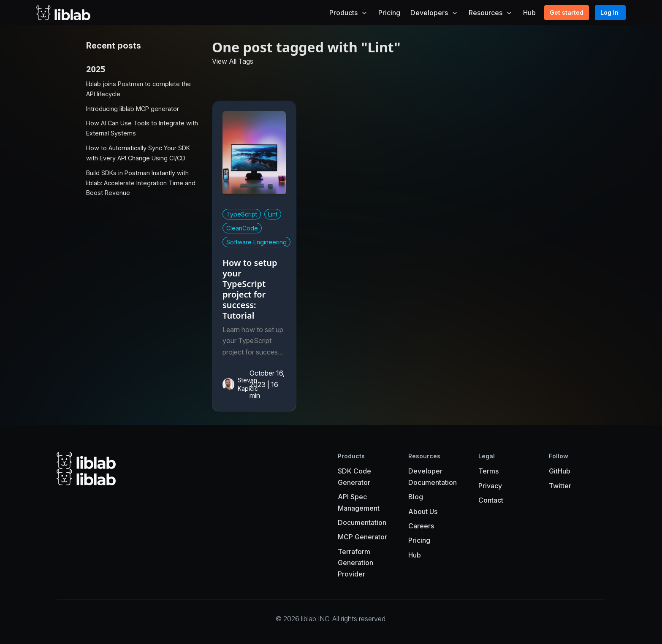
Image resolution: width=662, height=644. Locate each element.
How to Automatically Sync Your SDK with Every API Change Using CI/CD (138, 153)
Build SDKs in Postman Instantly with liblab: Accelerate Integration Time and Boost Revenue (141, 183)
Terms (488, 471)
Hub (529, 13)
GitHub (560, 471)
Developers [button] (434, 13)
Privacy (490, 486)
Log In (609, 12)
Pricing (389, 13)
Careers (421, 526)
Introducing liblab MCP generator (133, 109)
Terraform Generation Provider (355, 563)
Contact (491, 500)
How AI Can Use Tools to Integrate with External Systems (142, 128)
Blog (416, 497)
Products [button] (349, 13)
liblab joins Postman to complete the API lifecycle (138, 89)
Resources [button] (491, 13)
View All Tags (233, 61)
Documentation (362, 522)
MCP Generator (362, 537)
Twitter (560, 486)
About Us (423, 511)
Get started (567, 12)
